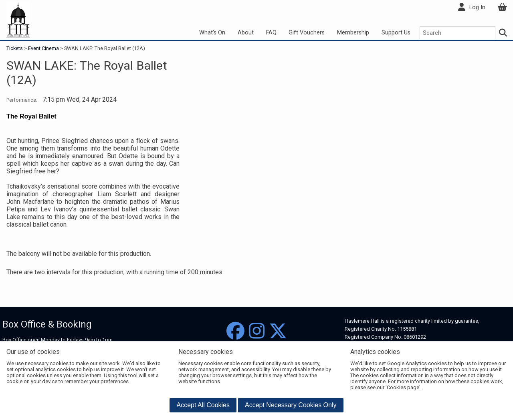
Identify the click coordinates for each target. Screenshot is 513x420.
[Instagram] (257, 331)
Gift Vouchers (307, 33)
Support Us (396, 33)
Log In (477, 7)
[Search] (503, 33)
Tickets (15, 48)
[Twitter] (278, 331)
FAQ (271, 33)
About (246, 33)
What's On (212, 33)
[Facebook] (235, 331)
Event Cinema (43, 48)
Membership (353, 33)
